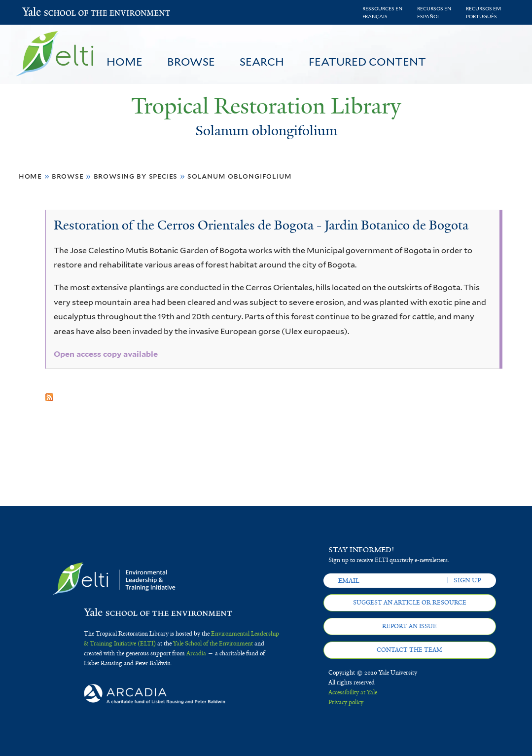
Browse (191, 62)
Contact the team (409, 650)
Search (262, 62)
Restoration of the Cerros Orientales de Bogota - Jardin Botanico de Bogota (261, 225)
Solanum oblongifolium (239, 176)
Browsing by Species (136, 176)
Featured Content (367, 62)
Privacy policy (346, 702)
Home (124, 62)
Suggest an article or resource (410, 603)
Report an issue (409, 626)
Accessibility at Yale (353, 692)
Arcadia (196, 653)
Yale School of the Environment (48, 13)
